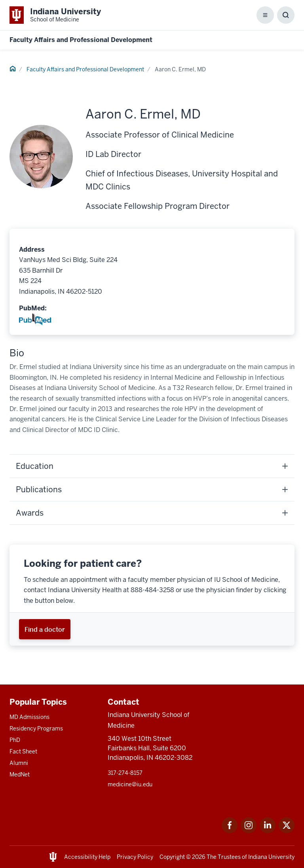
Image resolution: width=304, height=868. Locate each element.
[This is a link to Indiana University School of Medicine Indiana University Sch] (55, 15)
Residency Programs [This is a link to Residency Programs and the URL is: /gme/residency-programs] (36, 728)
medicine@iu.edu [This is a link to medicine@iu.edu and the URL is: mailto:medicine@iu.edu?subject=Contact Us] (130, 784)
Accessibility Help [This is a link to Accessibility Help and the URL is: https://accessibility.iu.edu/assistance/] (87, 857)
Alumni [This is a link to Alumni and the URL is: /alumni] (19, 763)
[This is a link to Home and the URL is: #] (13, 70)
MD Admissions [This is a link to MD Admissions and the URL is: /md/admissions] (29, 717)
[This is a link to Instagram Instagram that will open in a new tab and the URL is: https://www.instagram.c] (249, 831)
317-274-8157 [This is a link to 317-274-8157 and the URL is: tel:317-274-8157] (125, 773)
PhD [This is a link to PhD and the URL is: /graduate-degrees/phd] (15, 740)
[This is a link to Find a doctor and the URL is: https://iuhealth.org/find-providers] (45, 629)
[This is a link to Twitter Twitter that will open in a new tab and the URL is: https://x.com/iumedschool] (287, 831)
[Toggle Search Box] (286, 15)
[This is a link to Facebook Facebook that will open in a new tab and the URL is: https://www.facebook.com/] (230, 831)
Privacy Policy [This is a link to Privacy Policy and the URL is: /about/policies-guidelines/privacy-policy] (135, 857)
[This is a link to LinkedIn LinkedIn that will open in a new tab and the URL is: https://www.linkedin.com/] (268, 831)
